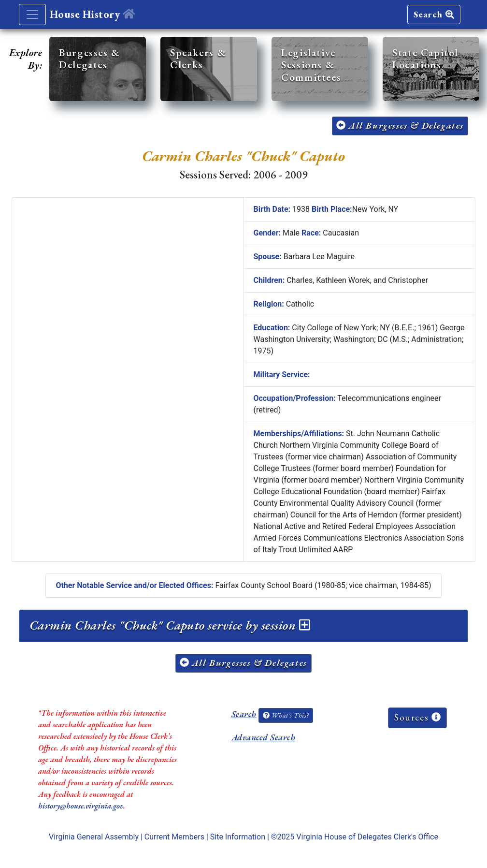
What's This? (286, 715)
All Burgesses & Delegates (400, 125)
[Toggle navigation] (32, 15)
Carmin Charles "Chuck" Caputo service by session (170, 625)
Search (434, 14)
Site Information (238, 837)
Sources (417, 717)
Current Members (174, 837)
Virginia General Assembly (94, 837)
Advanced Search (263, 737)
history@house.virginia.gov (81, 806)
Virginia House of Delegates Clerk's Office (367, 837)
